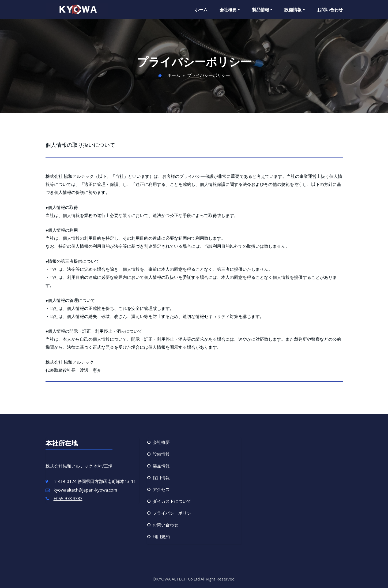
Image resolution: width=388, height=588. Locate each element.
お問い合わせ (330, 10)
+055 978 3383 (68, 499)
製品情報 (262, 10)
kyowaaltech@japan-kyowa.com (85, 490)
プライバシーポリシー (174, 513)
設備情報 (295, 10)
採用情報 (161, 478)
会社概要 (230, 10)
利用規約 (161, 537)
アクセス (161, 489)
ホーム (201, 10)
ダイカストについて (172, 501)
